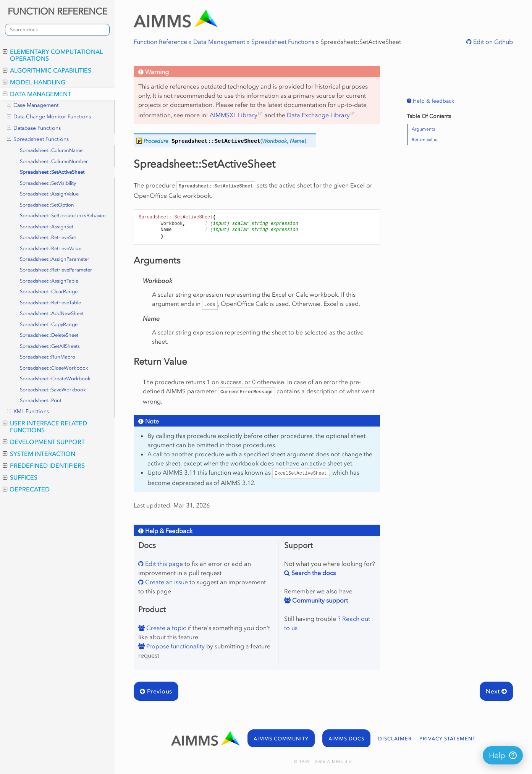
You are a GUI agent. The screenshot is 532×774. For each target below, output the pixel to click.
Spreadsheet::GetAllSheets (50, 346)
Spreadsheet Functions (38, 139)
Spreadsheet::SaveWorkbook (53, 390)
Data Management (37, 94)
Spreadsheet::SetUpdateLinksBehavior (63, 216)
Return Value (425, 140)
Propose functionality (175, 646)
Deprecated (26, 489)
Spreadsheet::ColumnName (51, 150)
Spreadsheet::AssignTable (49, 281)
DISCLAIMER (395, 739)
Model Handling (34, 82)
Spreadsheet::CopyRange (49, 324)
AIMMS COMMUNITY (281, 739)
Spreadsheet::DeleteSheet (49, 335)
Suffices (20, 477)
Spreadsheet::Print (41, 400)
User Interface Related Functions (45, 427)
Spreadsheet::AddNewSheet (52, 313)
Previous (156, 691)
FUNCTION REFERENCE (57, 11)
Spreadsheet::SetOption (47, 205)
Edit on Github (492, 42)
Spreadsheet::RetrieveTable (50, 303)
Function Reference (160, 42)
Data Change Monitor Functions (49, 117)
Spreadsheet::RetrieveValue (51, 248)
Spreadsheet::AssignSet (47, 227)
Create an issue (166, 582)
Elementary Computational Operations (53, 55)
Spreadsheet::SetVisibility (48, 183)
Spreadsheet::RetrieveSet (48, 237)
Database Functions (34, 128)
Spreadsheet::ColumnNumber (54, 161)
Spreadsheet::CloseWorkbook (54, 368)
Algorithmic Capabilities (47, 70)
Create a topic (165, 628)
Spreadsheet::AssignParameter (55, 259)
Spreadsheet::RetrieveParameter (56, 270)
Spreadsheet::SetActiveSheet (52, 172)
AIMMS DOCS (346, 739)
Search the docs (313, 573)
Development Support (44, 442)
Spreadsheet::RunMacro (48, 357)
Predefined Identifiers (44, 465)
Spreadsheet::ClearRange (49, 292)
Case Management (33, 105)
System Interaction (39, 454)
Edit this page (163, 564)
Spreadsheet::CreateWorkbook (55, 379)
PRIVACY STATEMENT (447, 739)
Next (496, 691)
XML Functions (28, 412)
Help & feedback (433, 101)
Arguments (423, 129)
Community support (319, 600)
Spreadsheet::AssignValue (49, 194)
